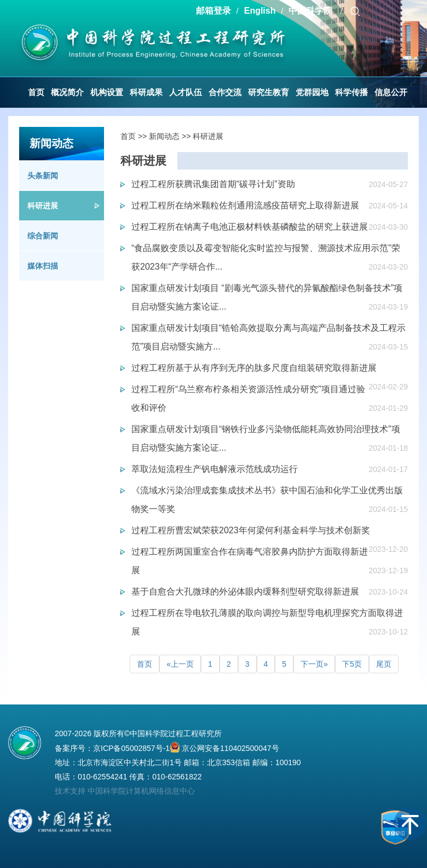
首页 (36, 92)
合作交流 (225, 92)
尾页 (384, 664)
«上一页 (180, 664)
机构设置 (107, 92)
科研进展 (43, 206)
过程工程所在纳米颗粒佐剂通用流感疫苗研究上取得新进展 (245, 205)
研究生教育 (269, 92)
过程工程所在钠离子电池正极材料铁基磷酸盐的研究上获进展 (250, 227)
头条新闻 (43, 176)
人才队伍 (186, 92)
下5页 (352, 664)
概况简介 (67, 92)
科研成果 (146, 92)
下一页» (314, 664)
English (260, 11)
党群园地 (312, 92)
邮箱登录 (214, 11)
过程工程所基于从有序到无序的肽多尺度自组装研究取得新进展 (254, 368)
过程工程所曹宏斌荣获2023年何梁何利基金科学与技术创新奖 (251, 530)
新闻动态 (164, 136)
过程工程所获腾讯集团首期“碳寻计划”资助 (213, 184)
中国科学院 (311, 11)
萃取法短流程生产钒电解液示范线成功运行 (215, 469)
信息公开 (391, 92)
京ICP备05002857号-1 (131, 748)
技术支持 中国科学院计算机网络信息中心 (125, 791)
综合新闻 (43, 236)
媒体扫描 (43, 266)
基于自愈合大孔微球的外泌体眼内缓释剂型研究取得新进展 (245, 592)
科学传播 (351, 92)
